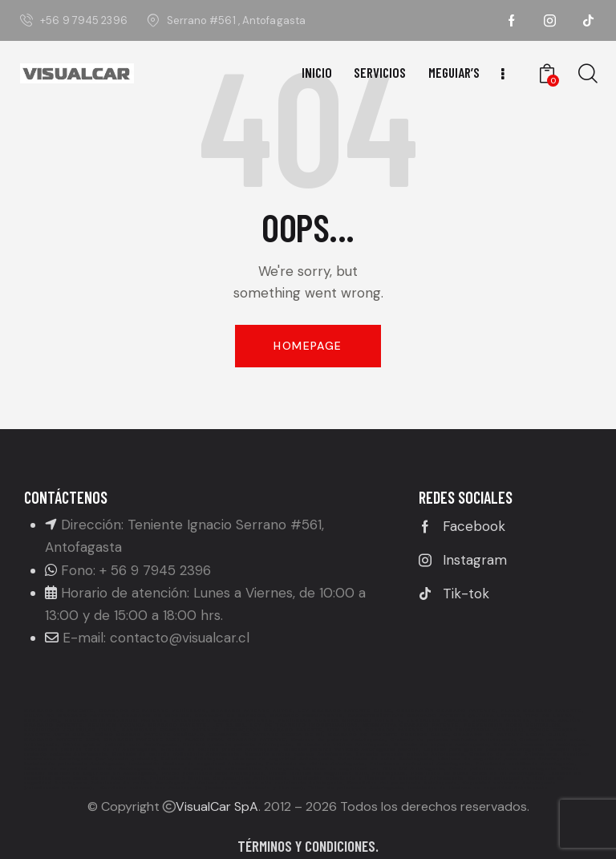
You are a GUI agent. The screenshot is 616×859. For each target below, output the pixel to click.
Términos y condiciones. (308, 846)
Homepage (308, 346)
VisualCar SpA (217, 806)
